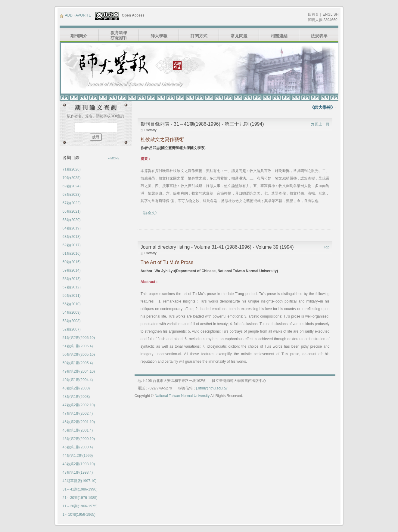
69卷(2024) (72, 186)
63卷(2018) (72, 237)
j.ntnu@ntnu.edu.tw (212, 388)
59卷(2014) (72, 270)
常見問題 (239, 36)
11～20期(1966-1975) (80, 506)
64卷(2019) (72, 228)
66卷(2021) (72, 211)
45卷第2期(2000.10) (79, 439)
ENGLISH (331, 14)
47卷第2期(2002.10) (79, 405)
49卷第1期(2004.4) (78, 380)
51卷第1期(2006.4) (78, 346)
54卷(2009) (72, 312)
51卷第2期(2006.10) (79, 338)
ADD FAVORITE (75, 15)
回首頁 (313, 14)
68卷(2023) (72, 195)
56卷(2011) (72, 296)
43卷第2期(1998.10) (79, 464)
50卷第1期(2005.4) (78, 363)
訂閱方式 (199, 36)
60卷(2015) (72, 262)
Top (326, 247)
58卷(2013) (72, 279)
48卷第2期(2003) (76, 388)
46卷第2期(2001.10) (79, 422)
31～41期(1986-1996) (80, 489)
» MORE (113, 158)
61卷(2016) (72, 254)
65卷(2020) (72, 220)
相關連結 (279, 36)
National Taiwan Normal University (182, 396)
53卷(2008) (72, 321)
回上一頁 (320, 124)
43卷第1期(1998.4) (78, 472)
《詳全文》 (150, 213)
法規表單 (319, 36)
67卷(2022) (72, 203)
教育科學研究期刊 (119, 35)
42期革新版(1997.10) (80, 481)
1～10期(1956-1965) (79, 515)
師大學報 (159, 36)
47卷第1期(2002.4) (78, 414)
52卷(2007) (72, 329)
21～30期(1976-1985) (80, 498)
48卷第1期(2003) (76, 397)
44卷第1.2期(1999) (78, 456)
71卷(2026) (72, 169)
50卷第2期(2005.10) (79, 355)
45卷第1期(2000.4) (78, 447)
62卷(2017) (72, 245)
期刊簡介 (79, 36)
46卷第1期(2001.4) (78, 430)
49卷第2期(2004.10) (79, 371)
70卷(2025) (72, 178)
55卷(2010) (72, 304)
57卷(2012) (72, 287)
